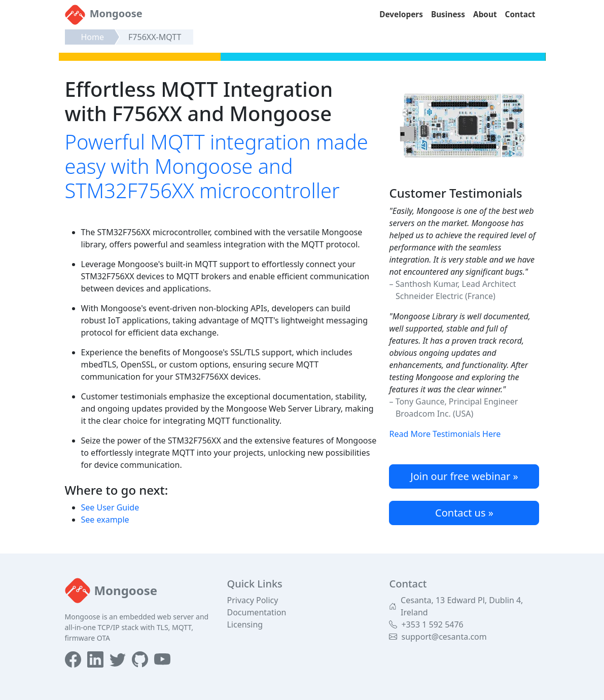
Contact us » (464, 513)
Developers (401, 14)
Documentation (256, 612)
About (485, 14)
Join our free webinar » (464, 476)
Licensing (245, 624)
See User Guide (110, 507)
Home (93, 37)
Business (448, 14)
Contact (520, 14)
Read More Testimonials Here (445, 434)
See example (105, 520)
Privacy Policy (252, 600)
